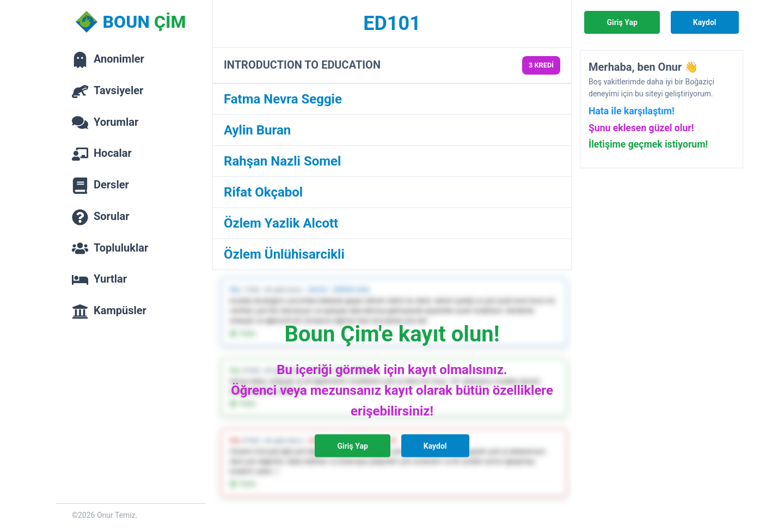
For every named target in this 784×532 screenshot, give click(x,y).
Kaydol (435, 446)
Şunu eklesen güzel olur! (641, 128)
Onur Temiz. (117, 515)
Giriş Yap (352, 446)
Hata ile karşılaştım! (632, 111)
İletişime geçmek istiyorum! (648, 144)
